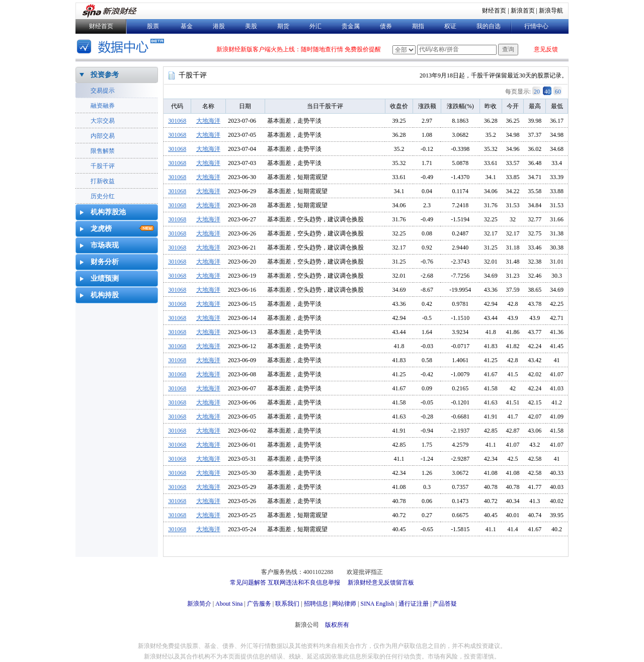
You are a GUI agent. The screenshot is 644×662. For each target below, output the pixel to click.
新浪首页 (523, 11)
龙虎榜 (101, 229)
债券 (386, 26)
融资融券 (103, 106)
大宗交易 (103, 121)
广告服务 (259, 604)
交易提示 (103, 91)
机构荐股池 (108, 212)
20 (537, 92)
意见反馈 (546, 49)
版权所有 (337, 625)
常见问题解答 (248, 583)
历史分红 (103, 196)
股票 (153, 26)
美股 (251, 26)
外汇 (315, 26)
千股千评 (103, 166)
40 (547, 92)
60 (558, 92)
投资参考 (105, 75)
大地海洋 (208, 121)
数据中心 (122, 48)
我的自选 (489, 26)
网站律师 (344, 604)
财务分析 (105, 262)
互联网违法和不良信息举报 (304, 583)
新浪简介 (199, 604)
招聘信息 (316, 604)
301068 (177, 121)
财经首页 (494, 11)
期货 (283, 26)
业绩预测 (105, 278)
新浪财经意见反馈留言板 (381, 583)
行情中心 (536, 26)
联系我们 (287, 604)
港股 (219, 26)
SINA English (377, 604)
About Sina (229, 604)
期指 (418, 26)
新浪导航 (551, 11)
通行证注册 (414, 604)
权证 (450, 26)
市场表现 (105, 245)
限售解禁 (103, 151)
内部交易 (103, 136)
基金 (187, 26)
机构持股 (105, 295)
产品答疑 (445, 604)
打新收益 (103, 181)
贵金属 (351, 26)
